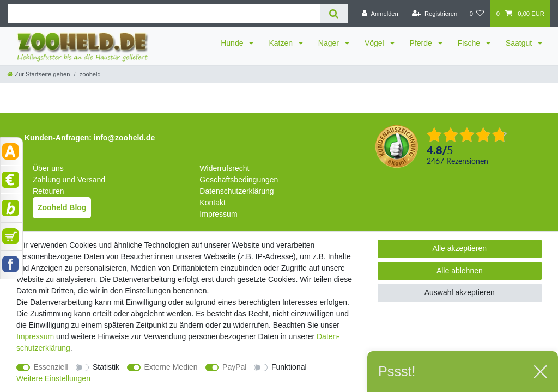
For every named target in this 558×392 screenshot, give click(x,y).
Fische (470, 43)
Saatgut (520, 43)
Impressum (218, 214)
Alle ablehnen (460, 271)
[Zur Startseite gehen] (39, 74)
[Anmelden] (380, 14)
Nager (330, 43)
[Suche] (334, 14)
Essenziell (51, 367)
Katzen (281, 43)
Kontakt (212, 203)
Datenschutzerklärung (236, 191)
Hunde (233, 43)
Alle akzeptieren (460, 248)
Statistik (106, 367)
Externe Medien (171, 367)
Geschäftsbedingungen (239, 180)
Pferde (422, 43)
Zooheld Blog (62, 207)
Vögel (375, 43)
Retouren (48, 191)
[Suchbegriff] (164, 14)
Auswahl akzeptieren (460, 292)
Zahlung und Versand (69, 180)
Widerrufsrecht (224, 168)
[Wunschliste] (477, 14)
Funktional (289, 367)
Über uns (48, 168)
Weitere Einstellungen (53, 378)
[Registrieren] (435, 14)
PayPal (234, 367)
